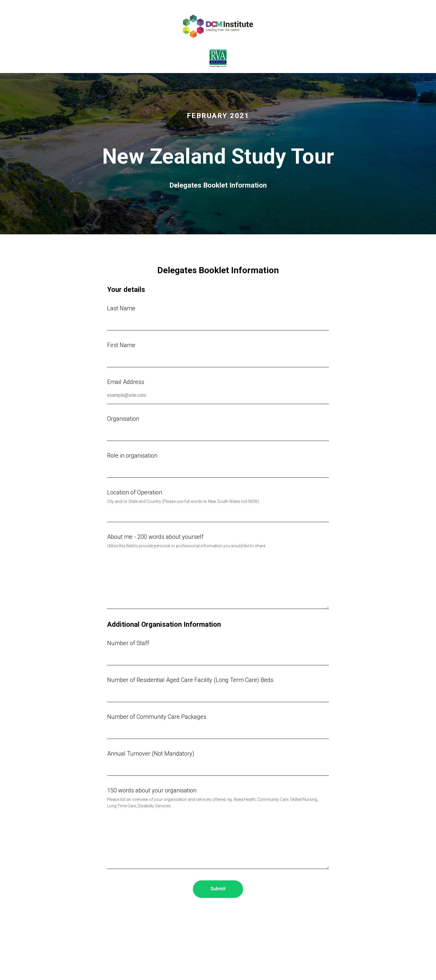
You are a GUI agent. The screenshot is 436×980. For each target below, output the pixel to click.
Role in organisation (132, 456)
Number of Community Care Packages (157, 717)
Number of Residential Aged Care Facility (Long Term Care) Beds (190, 680)
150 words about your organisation (152, 790)
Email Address (126, 382)
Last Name (121, 308)
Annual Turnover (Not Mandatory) (151, 754)
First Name (121, 345)
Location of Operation (135, 492)
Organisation (123, 419)
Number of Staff (128, 643)
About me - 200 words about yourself (155, 537)
